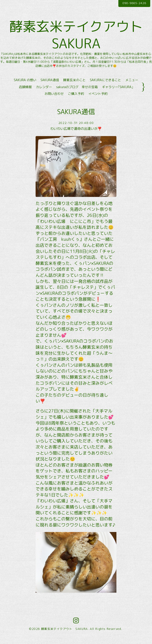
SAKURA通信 (50, 86)
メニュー (132, 86)
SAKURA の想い (25, 86)
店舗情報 (25, 93)
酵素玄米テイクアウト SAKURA (76, 38)
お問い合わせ (54, 100)
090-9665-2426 (133, 3)
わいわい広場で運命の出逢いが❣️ (76, 135)
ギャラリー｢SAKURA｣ (118, 93)
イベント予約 (98, 100)
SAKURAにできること (105, 86)
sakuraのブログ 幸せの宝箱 (77, 93)
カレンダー (44, 93)
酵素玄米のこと (74, 86)
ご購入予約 (76, 100)
